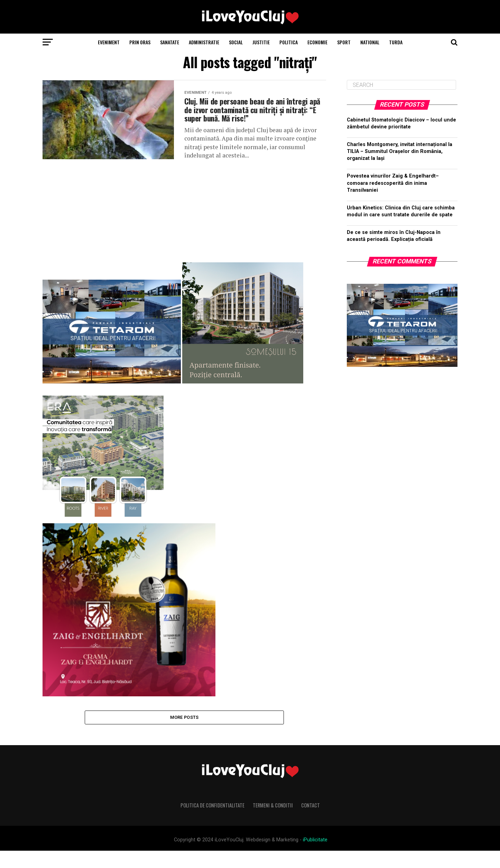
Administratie (204, 42)
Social (236, 42)
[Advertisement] (184, 224)
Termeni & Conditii (273, 823)
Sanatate (170, 42)
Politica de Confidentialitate (212, 823)
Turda (396, 42)
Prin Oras (140, 42)
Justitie (261, 42)
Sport (344, 42)
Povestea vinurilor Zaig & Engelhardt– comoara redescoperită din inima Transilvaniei (393, 183)
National (370, 42)
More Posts (184, 734)
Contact (311, 823)
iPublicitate (315, 857)
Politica (289, 42)
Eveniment (109, 42)
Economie (317, 42)
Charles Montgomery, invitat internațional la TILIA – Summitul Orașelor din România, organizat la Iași (400, 151)
